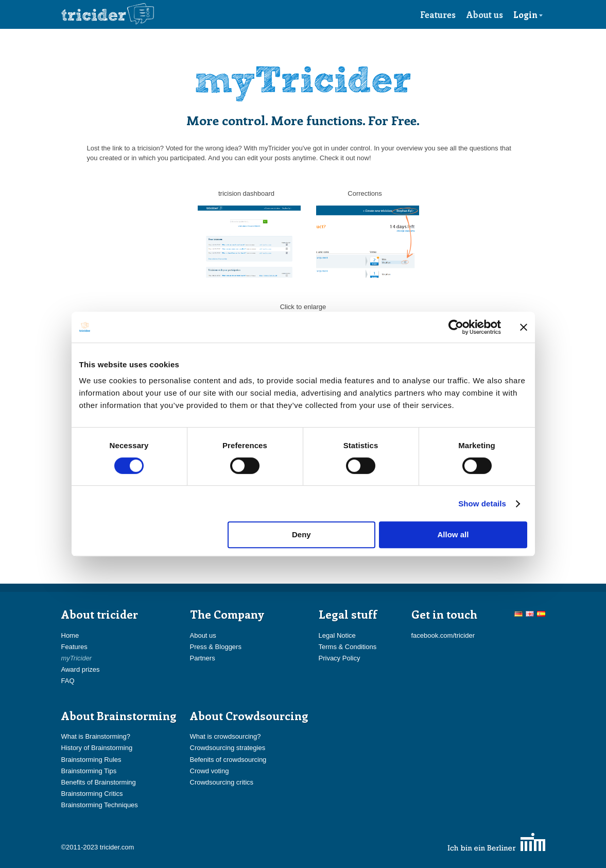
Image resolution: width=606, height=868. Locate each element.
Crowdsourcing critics (222, 782)
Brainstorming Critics (92, 794)
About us (485, 14)
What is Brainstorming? (96, 736)
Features (438, 14)
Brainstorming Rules (91, 760)
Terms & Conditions (348, 647)
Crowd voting (210, 771)
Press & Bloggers (216, 647)
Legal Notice (337, 635)
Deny (301, 534)
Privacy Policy (340, 658)
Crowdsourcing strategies (228, 748)
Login (528, 14)
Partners (203, 658)
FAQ (68, 681)
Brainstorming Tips (89, 771)
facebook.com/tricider (443, 635)
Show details (482, 504)
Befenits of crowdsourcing (228, 760)
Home (70, 635)
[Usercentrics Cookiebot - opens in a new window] (456, 327)
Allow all (453, 534)
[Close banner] (524, 327)
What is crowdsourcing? (226, 736)
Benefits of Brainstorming (99, 782)
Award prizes (81, 669)
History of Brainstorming (97, 748)
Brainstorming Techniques (100, 805)
